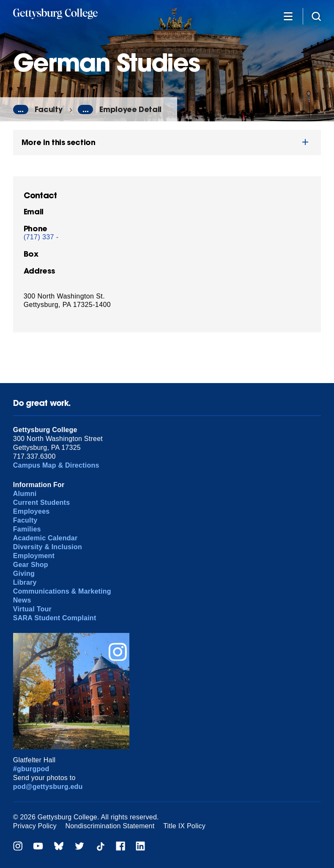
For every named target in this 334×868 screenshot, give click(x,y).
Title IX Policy (184, 826)
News (22, 600)
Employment (34, 556)
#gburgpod (31, 769)
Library (25, 582)
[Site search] (316, 16)
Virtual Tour (32, 609)
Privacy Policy (35, 826)
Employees (31, 511)
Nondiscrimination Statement (110, 826)
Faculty (49, 109)
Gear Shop (31, 565)
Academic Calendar (45, 538)
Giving (24, 574)
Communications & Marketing (62, 591)
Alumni (25, 494)
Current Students (42, 502)
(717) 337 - (41, 237)
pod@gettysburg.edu (48, 787)
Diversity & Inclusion (48, 547)
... (21, 110)
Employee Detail (130, 109)
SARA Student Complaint (55, 618)
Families (27, 529)
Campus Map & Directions (56, 465)
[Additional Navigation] (288, 16)
